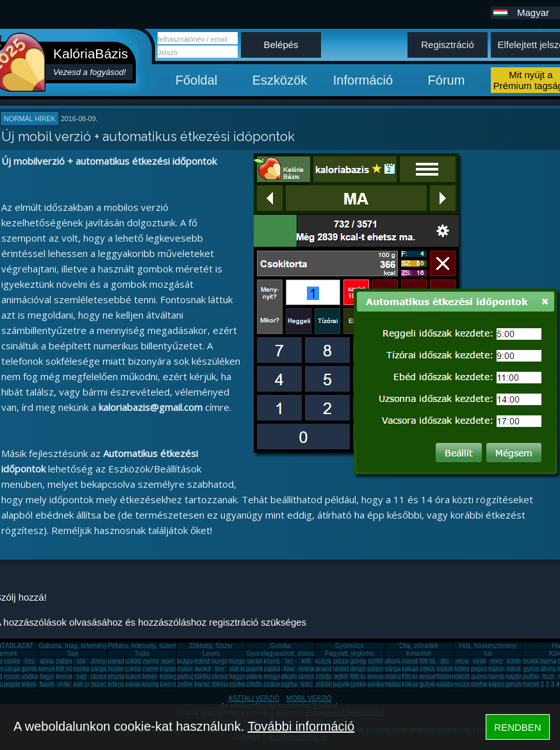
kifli (306, 661)
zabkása (275, 669)
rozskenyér (20, 677)
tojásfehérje (453, 669)
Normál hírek (30, 119)
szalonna (276, 684)
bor (220, 669)
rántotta (222, 677)
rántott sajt (313, 677)
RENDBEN (517, 727)
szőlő (375, 661)
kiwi (289, 669)
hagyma (240, 677)
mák (64, 684)
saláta (445, 684)
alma (47, 661)
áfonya (550, 669)
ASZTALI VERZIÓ (254, 698)
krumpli (274, 661)
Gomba (280, 646)
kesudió (430, 677)
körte (514, 661)
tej (289, 661)
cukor (185, 669)
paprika (257, 669)
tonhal (480, 684)
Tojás (142, 654)
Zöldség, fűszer (211, 646)
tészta (116, 677)
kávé (514, 669)
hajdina (516, 677)
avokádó (206, 669)
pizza (341, 661)
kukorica (137, 677)
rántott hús (348, 669)
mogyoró (276, 677)
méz (497, 661)
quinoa (481, 677)
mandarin (415, 661)
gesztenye (520, 684)
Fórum (447, 80)
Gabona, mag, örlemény (73, 646)
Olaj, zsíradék (419, 646)
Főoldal (197, 80)
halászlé (396, 684)
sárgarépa (105, 669)
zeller (185, 684)
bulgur (186, 661)
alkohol (291, 677)
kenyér (48, 669)
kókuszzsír (123, 684)
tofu (307, 684)
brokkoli (534, 661)
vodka (30, 677)
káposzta (501, 684)
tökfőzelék (209, 677)
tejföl (341, 677)
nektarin (309, 669)
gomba (31, 669)
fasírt (47, 684)
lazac (98, 684)
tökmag (222, 684)
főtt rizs (66, 669)
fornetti (533, 684)
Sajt (73, 654)
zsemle (152, 661)
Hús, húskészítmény (488, 646)
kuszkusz (328, 661)
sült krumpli (245, 669)
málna (393, 677)
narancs (258, 661)
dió (444, 661)
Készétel (418, 654)
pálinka (256, 677)
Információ (363, 80)
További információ (301, 726)
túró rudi (171, 684)
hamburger (504, 677)
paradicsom (124, 661)
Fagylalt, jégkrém (349, 654)
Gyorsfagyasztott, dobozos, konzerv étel (303, 654)
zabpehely (70, 661)
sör (81, 661)
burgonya (225, 661)
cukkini (135, 669)
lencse (65, 677)
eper (168, 661)
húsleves (120, 669)
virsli (479, 661)
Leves (211, 654)
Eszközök (280, 80)
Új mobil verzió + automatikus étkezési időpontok (148, 137)
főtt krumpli (417, 677)
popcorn (482, 669)
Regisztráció (448, 45)
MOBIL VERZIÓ (309, 698)
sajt (81, 677)
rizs (29, 661)
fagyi (46, 677)
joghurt (291, 684)
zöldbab (326, 677)
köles (462, 669)
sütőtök (135, 661)
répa (462, 661)
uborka (394, 661)
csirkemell (18, 661)
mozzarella (469, 684)
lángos (359, 669)
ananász (327, 669)
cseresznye (159, 669)
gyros (531, 669)
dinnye (100, 661)
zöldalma (328, 684)
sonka (376, 684)
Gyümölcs (349, 646)
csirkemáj (86, 669)
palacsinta (382, 669)
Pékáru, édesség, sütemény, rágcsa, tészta (169, 646)
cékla (427, 669)
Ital (488, 654)
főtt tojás (431, 661)
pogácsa (16, 684)
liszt (548, 677)
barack (204, 684)
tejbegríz (172, 677)
